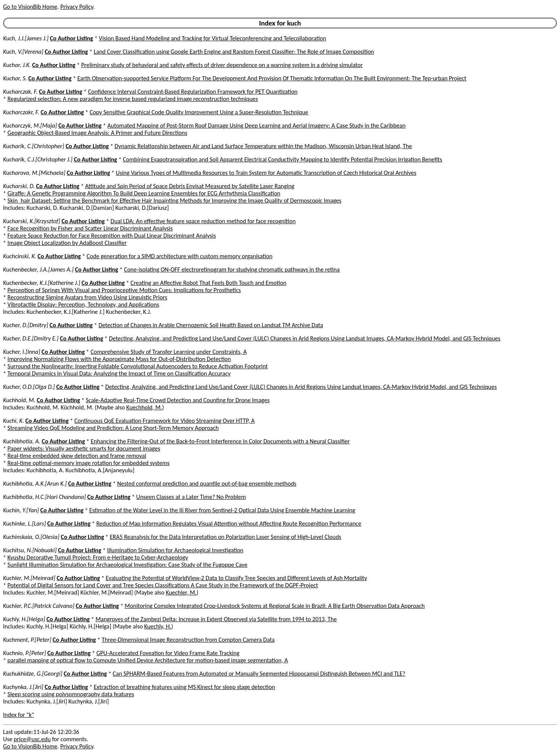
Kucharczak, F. (20, 92)
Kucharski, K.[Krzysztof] (32, 221)
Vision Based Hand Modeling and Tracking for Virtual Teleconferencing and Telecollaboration (213, 38)
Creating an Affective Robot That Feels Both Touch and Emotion (209, 283)
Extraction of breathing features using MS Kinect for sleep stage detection (184, 687)
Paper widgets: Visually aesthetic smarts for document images (84, 448)
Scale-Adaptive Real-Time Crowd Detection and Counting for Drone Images (178, 400)
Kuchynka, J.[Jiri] (23, 687)
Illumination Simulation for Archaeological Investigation (175, 550)
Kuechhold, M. (144, 407)
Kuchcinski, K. (20, 256)
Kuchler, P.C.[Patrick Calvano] (39, 606)
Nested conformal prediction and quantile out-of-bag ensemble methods (207, 484)
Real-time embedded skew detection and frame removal (77, 456)
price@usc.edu (32, 739)
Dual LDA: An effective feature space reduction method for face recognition (203, 221)
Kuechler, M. (181, 592)
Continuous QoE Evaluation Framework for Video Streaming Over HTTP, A (164, 421)
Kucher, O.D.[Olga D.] (29, 387)
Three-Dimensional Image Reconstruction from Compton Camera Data (188, 640)
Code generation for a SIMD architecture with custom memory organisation (179, 256)
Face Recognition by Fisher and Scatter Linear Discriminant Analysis (90, 228)
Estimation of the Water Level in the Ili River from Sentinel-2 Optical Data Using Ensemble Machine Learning (222, 510)
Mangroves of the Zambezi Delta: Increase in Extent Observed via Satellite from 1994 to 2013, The (216, 619)
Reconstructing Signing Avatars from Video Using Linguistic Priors (87, 297)
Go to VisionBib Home (30, 7)
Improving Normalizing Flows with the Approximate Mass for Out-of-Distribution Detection (119, 359)
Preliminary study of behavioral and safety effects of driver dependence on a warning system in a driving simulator (222, 65)
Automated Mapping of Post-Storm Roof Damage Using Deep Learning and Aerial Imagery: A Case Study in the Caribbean (257, 125)
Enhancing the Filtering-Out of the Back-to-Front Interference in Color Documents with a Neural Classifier (220, 441)
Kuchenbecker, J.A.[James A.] (38, 269)
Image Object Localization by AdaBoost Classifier (67, 243)
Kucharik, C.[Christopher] (34, 146)
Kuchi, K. (14, 421)
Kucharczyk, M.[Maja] (30, 125)
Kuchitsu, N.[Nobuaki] (30, 550)
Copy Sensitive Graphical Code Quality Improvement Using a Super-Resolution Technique (199, 112)
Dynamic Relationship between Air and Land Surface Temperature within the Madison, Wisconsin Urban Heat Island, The (263, 146)
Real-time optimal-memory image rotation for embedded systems (89, 463)
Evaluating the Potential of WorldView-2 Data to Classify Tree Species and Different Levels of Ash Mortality (236, 578)
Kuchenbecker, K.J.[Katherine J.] (42, 283)
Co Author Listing (71, 38)
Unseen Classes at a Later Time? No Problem (191, 497)
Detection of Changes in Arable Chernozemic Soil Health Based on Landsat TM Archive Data (211, 325)
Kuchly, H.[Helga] (24, 619)
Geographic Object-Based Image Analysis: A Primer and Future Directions (98, 133)
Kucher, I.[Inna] (22, 352)
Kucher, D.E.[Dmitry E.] (31, 338)
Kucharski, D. (19, 186)
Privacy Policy (77, 7)
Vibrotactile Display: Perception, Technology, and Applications (83, 305)
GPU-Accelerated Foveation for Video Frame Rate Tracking (168, 653)
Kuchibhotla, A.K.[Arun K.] (35, 484)
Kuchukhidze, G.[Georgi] (33, 674)
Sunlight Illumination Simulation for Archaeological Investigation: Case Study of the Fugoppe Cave (128, 565)
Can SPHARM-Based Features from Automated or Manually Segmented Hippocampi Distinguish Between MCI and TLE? (259, 674)
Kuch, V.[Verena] (23, 52)
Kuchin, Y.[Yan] (21, 510)
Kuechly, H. (158, 626)
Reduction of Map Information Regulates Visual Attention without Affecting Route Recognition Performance (229, 524)
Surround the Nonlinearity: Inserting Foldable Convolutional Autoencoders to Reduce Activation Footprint (138, 366)
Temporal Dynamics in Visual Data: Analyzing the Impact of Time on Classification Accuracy (119, 373)
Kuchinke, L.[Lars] (24, 524)
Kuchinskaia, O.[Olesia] (31, 537)
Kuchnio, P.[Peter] (25, 653)
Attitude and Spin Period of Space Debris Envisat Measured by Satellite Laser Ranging (190, 186)
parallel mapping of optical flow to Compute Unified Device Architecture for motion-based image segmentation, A (148, 660)
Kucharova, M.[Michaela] (34, 173)
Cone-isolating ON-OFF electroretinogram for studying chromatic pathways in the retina (232, 269)
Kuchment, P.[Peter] (27, 640)
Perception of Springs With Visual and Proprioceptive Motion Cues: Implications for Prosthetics (124, 290)
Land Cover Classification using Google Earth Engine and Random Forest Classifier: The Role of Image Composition (234, 52)
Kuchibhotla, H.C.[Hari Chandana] (44, 497)
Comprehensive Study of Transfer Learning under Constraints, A (169, 352)
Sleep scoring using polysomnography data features (71, 694)
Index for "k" (18, 715)
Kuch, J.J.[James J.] (26, 38)
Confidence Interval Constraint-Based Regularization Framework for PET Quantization (193, 92)
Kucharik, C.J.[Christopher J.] (38, 159)
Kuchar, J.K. (17, 65)
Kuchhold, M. (19, 400)
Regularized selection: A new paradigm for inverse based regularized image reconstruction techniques (133, 99)
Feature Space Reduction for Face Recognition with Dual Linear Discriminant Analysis (112, 236)
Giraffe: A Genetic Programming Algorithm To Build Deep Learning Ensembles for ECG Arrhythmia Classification (144, 193)
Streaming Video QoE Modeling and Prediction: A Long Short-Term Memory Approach (113, 428)
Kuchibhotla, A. (22, 441)
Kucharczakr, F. (21, 112)
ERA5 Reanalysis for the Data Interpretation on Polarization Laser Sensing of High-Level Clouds (226, 537)
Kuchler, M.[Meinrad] (29, 578)
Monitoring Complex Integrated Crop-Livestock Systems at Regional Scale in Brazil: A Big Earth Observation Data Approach (275, 606)
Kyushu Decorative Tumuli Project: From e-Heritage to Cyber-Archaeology (98, 557)
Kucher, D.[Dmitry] (26, 325)
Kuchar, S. (15, 78)
